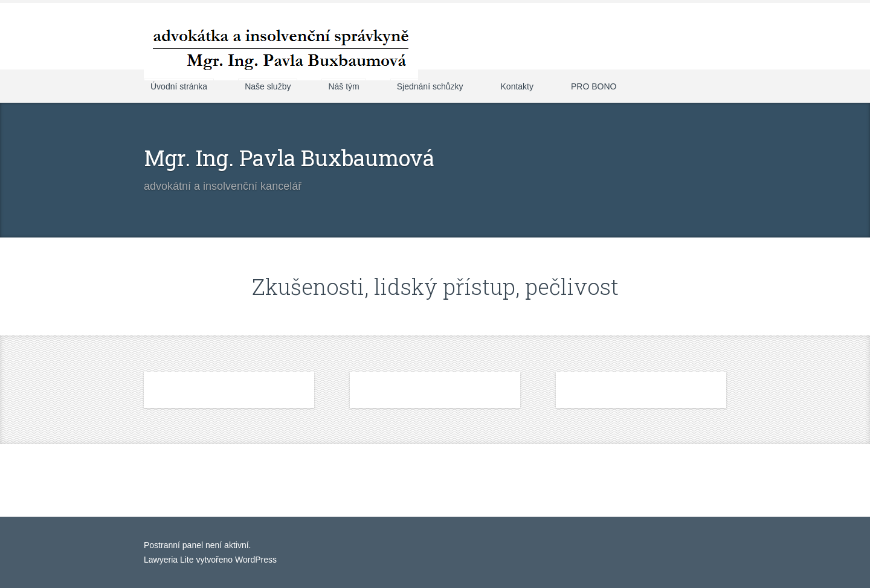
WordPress (255, 560)
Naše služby (268, 86)
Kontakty (517, 86)
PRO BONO (594, 86)
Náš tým (343, 86)
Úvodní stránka (179, 86)
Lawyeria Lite (170, 560)
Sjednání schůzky (430, 86)
